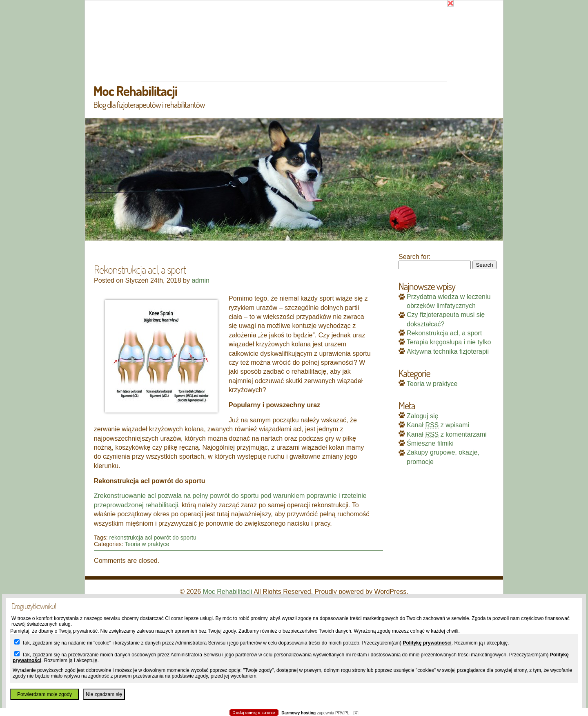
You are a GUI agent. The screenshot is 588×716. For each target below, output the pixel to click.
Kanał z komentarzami (447, 434)
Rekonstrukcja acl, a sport (444, 333)
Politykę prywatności (427, 643)
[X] (356, 713)
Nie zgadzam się (104, 694)
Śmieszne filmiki (430, 443)
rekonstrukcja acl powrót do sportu (153, 538)
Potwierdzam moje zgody (45, 694)
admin (200, 280)
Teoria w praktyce (147, 544)
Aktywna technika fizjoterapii (448, 351)
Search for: (414, 257)
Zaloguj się (422, 416)
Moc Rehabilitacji (135, 91)
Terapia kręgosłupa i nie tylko (449, 342)
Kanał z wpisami (438, 425)
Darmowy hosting (298, 713)
